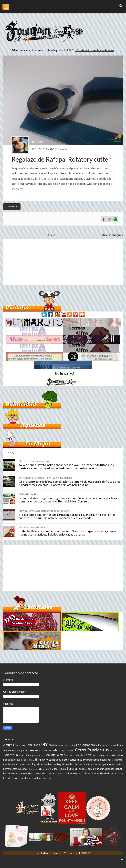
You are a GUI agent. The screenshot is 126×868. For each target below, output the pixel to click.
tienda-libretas (108, 773)
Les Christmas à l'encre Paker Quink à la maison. (46, 477)
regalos (78, 773)
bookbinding (10, 760)
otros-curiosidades (104, 769)
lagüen (62, 769)
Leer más (12, 207)
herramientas (10, 769)
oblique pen (85, 769)
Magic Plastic (67, 750)
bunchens (21, 760)
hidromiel (23, 769)
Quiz (22, 755)
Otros (80, 750)
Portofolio (11, 755)
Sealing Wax (54, 755)
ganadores (108, 764)
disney (15, 764)
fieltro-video (81, 764)
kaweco (33, 769)
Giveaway (33, 750)
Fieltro (7, 750)
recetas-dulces (64, 773)
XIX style (80, 755)
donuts (23, 764)
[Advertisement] (63, 262)
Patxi (110, 750)
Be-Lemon (55, 853)
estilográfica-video (64, 764)
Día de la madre (56, 745)
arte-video (117, 755)
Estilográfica (85, 745)
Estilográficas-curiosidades (109, 745)
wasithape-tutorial (41, 778)
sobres (86, 773)
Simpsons (69, 755)
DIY (44, 744)
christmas (87, 760)
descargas (106, 759)
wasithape (26, 778)
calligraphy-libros (59, 759)
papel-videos (26, 773)
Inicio (51, 235)
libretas (72, 769)
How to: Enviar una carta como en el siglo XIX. (44, 511)
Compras (20, 745)
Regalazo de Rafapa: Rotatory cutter (61, 159)
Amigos (9, 745)
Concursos (33, 745)
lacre (41, 769)
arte (89, 755)
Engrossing (70, 745)
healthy (119, 764)
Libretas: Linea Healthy (32, 527)
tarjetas (95, 773)
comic (96, 759)
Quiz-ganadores (35, 755)
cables (29, 760)
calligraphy (40, 759)
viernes (16, 778)
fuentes (97, 764)
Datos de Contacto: (30, 494)
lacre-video (52, 769)
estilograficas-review (40, 764)
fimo (90, 764)
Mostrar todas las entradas (95, 50)
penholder (40, 773)
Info (55, 750)
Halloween (46, 751)
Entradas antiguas (111, 235)
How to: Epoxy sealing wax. (34, 461)
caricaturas (76, 759)
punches (51, 773)
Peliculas (119, 751)
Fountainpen (19, 750)
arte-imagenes (101, 755)
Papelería (96, 750)
